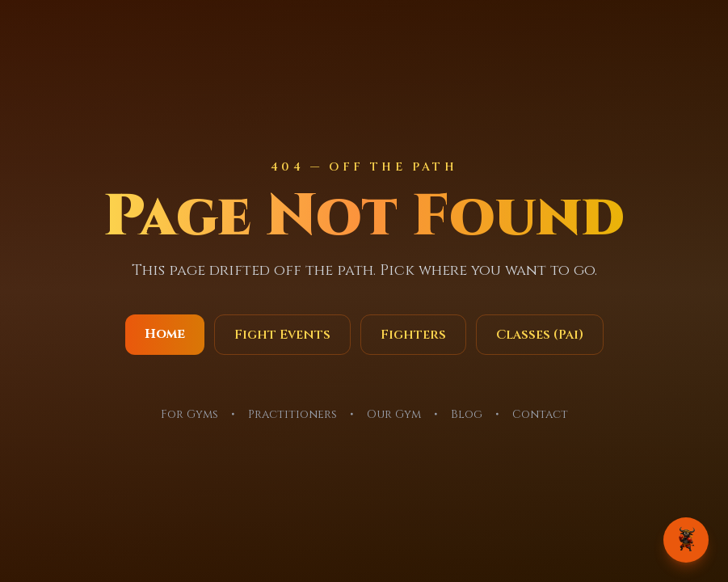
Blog (467, 414)
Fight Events (282, 335)
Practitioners (292, 414)
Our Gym (394, 414)
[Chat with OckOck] (686, 540)
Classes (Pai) (540, 335)
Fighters (413, 335)
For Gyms (189, 414)
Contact (540, 414)
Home (165, 334)
